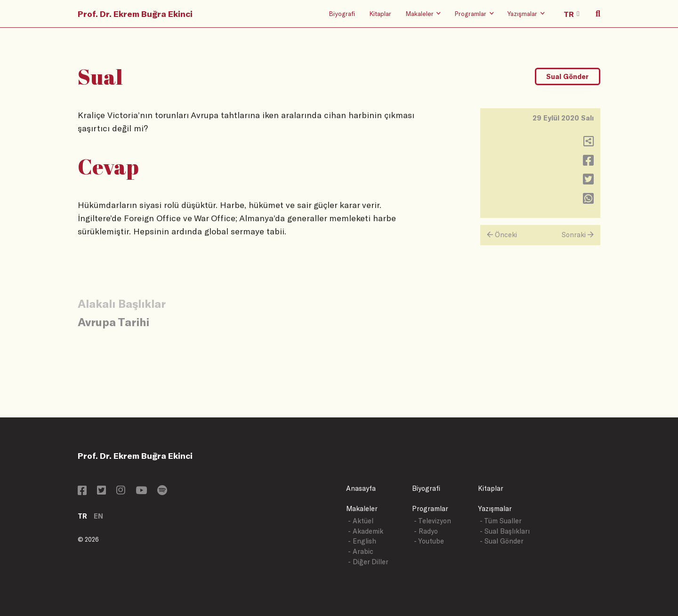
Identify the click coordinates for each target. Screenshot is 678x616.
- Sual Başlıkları (505, 531)
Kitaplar (380, 13)
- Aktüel (361, 521)
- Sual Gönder (502, 541)
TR (82, 516)
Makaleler (362, 508)
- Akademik (366, 531)
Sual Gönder (567, 76)
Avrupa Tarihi (113, 322)
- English (362, 541)
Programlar (430, 508)
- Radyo (426, 531)
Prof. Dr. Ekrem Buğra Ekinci (135, 14)
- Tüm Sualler (501, 521)
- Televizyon (432, 521)
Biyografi (342, 13)
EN (98, 516)
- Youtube (429, 541)
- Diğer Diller (368, 562)
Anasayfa (361, 488)
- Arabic (361, 551)
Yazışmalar (495, 508)
